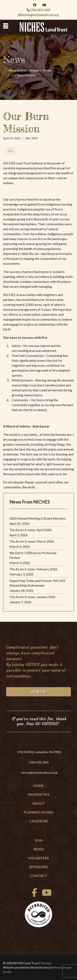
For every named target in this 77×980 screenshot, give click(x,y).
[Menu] (6, 26)
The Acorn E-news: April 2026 (30, 530)
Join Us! (39, 692)
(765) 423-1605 (40, 10)
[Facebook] (35, 5)
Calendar (38, 821)
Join (38, 840)
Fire (11, 151)
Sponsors (39, 867)
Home (38, 786)
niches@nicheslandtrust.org (40, 15)
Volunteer (39, 858)
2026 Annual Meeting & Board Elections (38, 518)
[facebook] (33, 895)
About (38, 803)
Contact (38, 876)
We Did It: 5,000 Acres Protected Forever (33, 555)
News (39, 849)
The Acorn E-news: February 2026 (33, 569)
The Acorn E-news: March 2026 (32, 541)
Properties (39, 795)
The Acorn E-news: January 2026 (32, 597)
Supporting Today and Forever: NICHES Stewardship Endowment (37, 583)
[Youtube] (44, 5)
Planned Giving (39, 812)
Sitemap (46, 963)
